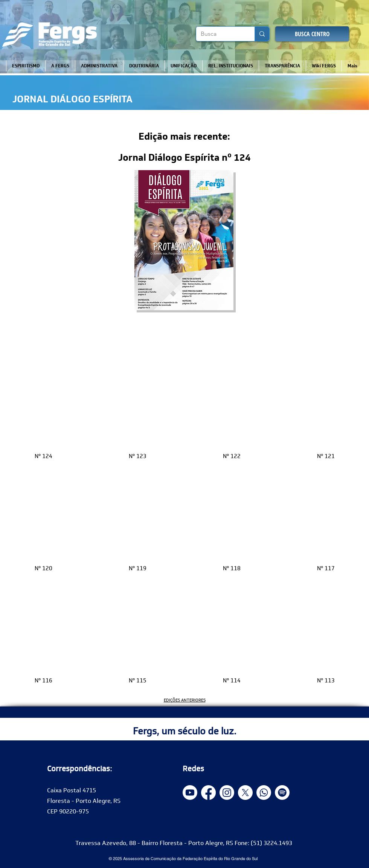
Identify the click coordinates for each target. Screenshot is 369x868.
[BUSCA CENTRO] (312, 34)
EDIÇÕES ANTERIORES (185, 700)
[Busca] (220, 34)
